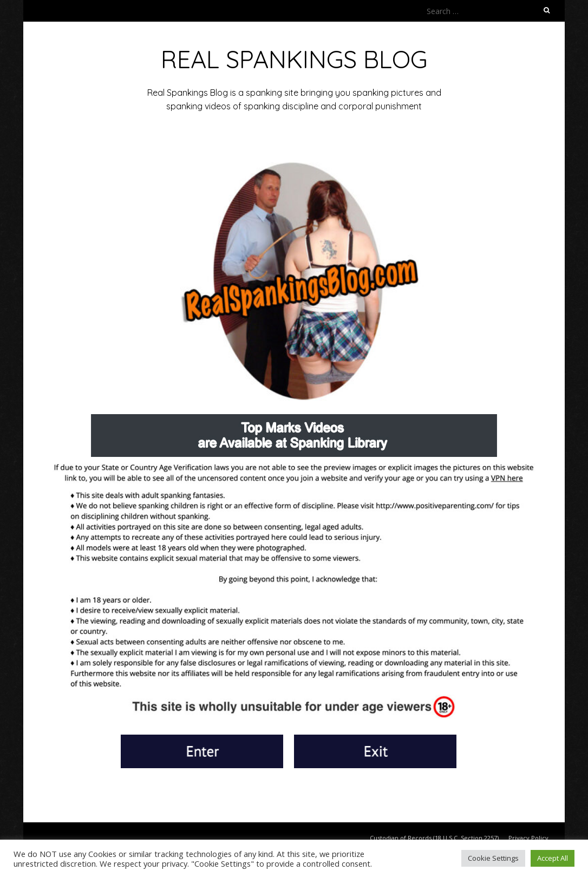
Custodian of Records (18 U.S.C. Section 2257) (434, 838)
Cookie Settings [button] (493, 858)
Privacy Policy (528, 838)
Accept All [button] (553, 858)
